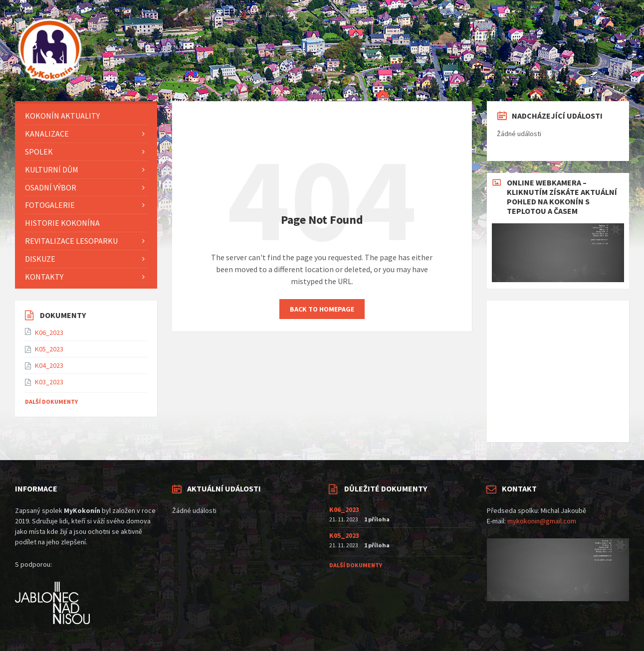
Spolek (39, 152)
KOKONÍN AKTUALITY (62, 116)
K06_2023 (49, 332)
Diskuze (40, 259)
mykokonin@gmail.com (542, 521)
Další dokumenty (51, 402)
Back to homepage (322, 309)
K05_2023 (49, 349)
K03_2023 (49, 382)
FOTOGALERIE (50, 205)
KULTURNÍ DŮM (52, 169)
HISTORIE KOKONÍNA (62, 223)
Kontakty (44, 277)
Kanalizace (47, 134)
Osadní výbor (51, 187)
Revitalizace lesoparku (71, 241)
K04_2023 (49, 365)
